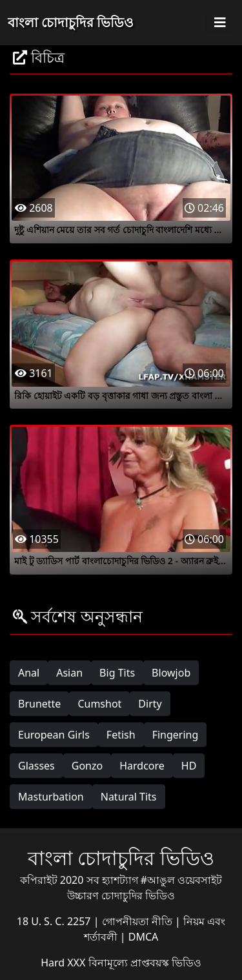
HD (189, 766)
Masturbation (51, 797)
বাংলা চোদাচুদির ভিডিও (71, 22)
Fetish (121, 735)
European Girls (54, 735)
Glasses (36, 766)
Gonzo (87, 766)
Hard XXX (64, 963)
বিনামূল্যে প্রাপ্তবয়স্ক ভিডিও (145, 963)
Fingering (176, 735)
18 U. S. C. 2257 (55, 921)
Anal (29, 673)
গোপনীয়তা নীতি (138, 921)
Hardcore (142, 766)
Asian (69, 673)
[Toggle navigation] (220, 23)
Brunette (39, 704)
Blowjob (171, 673)
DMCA (144, 937)
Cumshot (99, 704)
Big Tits (117, 673)
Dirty (150, 704)
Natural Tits (129, 797)
